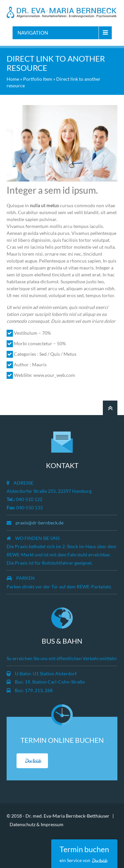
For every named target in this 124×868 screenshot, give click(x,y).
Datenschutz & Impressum (37, 824)
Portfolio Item (38, 79)
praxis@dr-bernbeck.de (40, 523)
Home (13, 79)
